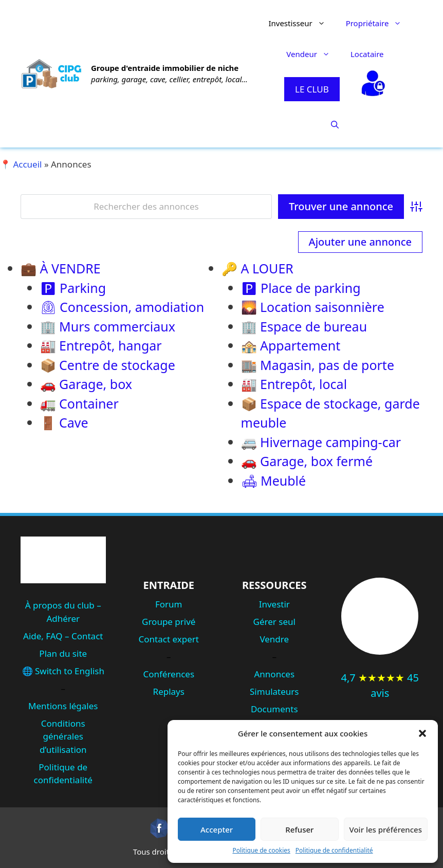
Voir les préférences (386, 829)
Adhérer (63, 618)
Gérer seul (274, 622)
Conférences (169, 674)
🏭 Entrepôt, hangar (101, 345)
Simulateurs (274, 691)
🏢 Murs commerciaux (108, 326)
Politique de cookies (261, 850)
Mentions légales (63, 706)
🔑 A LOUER (257, 268)
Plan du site (63, 653)
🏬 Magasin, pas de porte (318, 365)
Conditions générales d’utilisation (63, 736)
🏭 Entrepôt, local (294, 384)
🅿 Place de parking (301, 288)
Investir (274, 604)
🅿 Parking (73, 288)
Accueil (27, 164)
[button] (422, 733)
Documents (274, 709)
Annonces (274, 674)
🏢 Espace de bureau (304, 326)
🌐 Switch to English (63, 671)
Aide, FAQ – (47, 636)
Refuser (299, 829)
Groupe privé (169, 622)
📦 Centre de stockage (108, 365)
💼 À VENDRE (61, 268)
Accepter (217, 829)
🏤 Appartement (291, 345)
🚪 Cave (64, 422)
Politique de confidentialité (334, 850)
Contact (87, 636)
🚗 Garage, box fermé (307, 461)
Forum (169, 604)
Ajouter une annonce (360, 242)
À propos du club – (63, 605)
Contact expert (169, 639)
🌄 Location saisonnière (313, 307)
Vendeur (313, 54)
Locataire (367, 54)
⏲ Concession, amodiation (122, 307)
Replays (169, 691)
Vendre (274, 639)
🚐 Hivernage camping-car (321, 442)
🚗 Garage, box (86, 384)
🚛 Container (79, 403)
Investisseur (302, 23)
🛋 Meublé (274, 481)
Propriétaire (379, 23)
